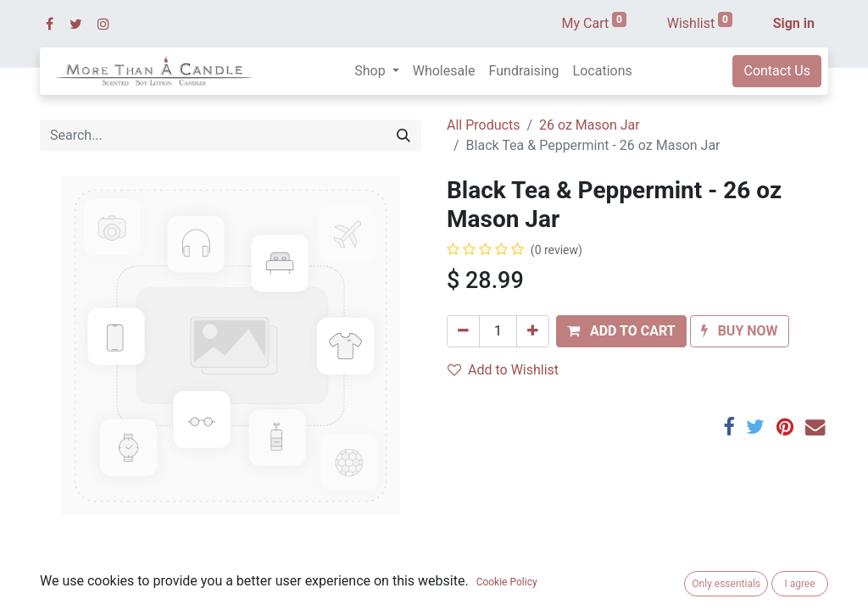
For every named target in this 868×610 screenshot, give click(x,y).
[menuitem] (444, 71)
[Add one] (533, 331)
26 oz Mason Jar (590, 125)
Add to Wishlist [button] (503, 370)
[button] (621, 331)
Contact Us (777, 71)
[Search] (403, 136)
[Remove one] (463, 331)
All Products (483, 125)
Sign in (794, 23)
